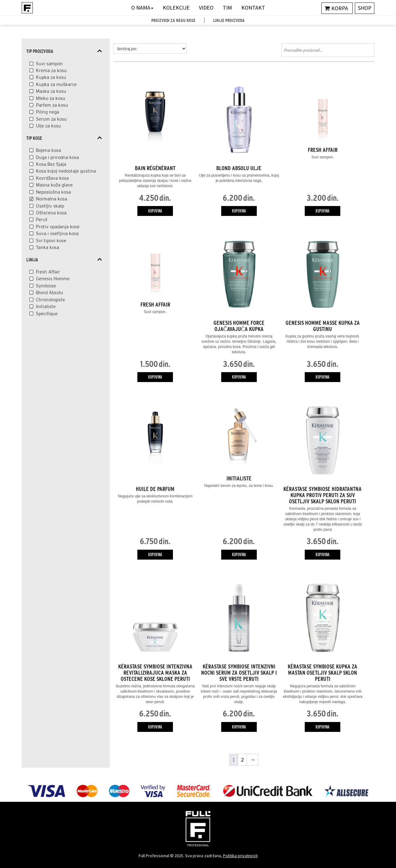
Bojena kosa (48, 150)
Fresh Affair (48, 272)
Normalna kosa (52, 199)
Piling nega (47, 112)
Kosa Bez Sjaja (51, 164)
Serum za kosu (51, 119)
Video (206, 8)
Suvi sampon (49, 64)
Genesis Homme (53, 279)
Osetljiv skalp (50, 206)
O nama (142, 8)
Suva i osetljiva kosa (57, 233)
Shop (364, 8)
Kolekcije (176, 8)
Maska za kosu (51, 91)
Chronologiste (50, 300)
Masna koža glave (54, 185)
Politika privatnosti (240, 856)
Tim (227, 8)
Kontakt (253, 8)
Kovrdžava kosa (52, 178)
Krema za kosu (51, 70)
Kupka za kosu (51, 77)
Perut (42, 219)
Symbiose (46, 286)
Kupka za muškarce (56, 84)
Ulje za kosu (48, 126)
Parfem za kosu (52, 105)
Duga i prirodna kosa (57, 157)
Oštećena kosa (51, 213)
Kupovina (155, 211)
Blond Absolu (49, 292)
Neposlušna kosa (53, 192)
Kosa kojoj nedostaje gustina (66, 171)
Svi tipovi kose (51, 241)
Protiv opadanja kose (58, 227)
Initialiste (46, 306)
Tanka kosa (47, 247)
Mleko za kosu (51, 98)
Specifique (47, 314)
